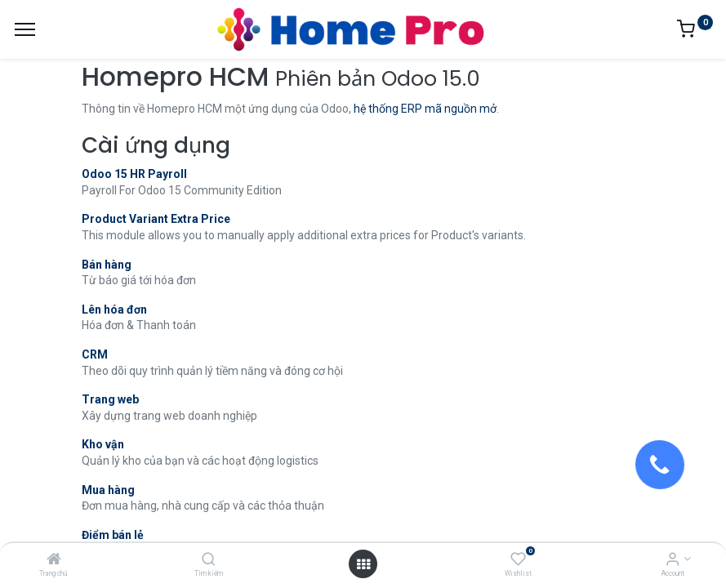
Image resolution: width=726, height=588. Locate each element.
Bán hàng (107, 265)
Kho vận (103, 444)
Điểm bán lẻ (113, 535)
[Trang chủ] (54, 560)
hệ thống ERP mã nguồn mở (425, 109)
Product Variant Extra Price (156, 219)
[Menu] (25, 29)
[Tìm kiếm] (209, 560)
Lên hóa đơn (114, 310)
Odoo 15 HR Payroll (134, 174)
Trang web (110, 399)
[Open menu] (363, 564)
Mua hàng (108, 490)
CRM (95, 354)
